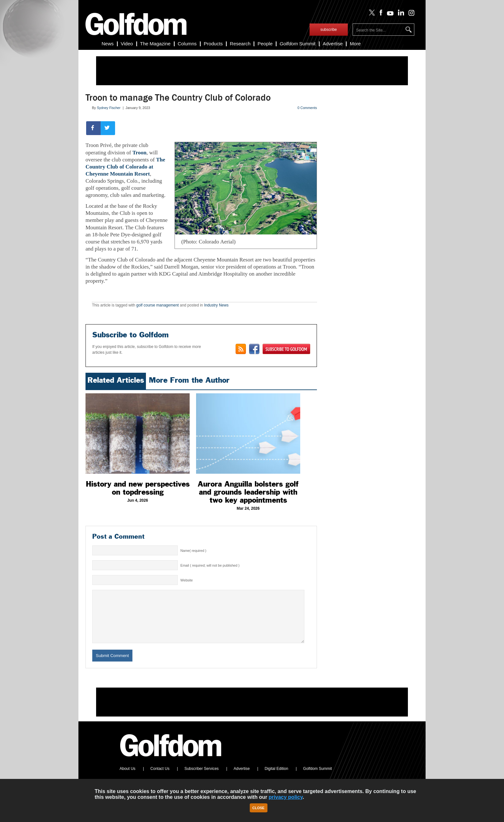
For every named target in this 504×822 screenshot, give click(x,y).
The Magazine (155, 44)
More (355, 44)
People (265, 44)
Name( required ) (193, 551)
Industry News (216, 305)
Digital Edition (276, 778)
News (108, 44)
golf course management (157, 305)
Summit (298, 44)
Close (258, 808)
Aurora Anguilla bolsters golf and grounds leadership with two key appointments (248, 492)
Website (186, 580)
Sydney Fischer (108, 108)
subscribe (329, 30)
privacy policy (286, 797)
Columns (187, 44)
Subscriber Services (202, 778)
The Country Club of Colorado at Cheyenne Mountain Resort (125, 167)
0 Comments (307, 108)
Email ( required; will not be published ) (210, 565)
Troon (139, 153)
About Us (127, 778)
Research (240, 44)
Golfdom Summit (317, 778)
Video (127, 44)
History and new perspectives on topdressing (138, 488)
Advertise (333, 44)
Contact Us (160, 778)
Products (213, 44)
